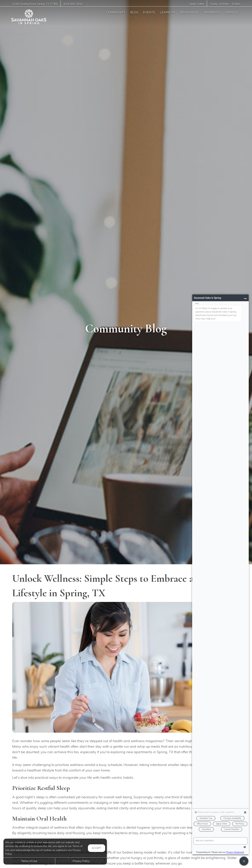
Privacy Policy (81, 861)
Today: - (225, 4)
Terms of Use (29, 861)
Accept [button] (97, 848)
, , (35, 4)
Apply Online (197, 4)
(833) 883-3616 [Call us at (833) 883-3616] (73, 4)
